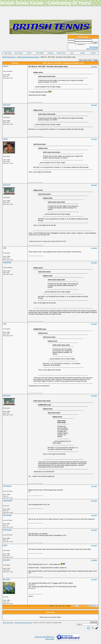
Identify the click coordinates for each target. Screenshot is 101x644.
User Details (40, 53)
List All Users (18, 53)
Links (72, 53)
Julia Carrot (7, 105)
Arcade (83, 53)
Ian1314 (6, 66)
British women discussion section (28, 57)
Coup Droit (6, 560)
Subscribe (94, 622)
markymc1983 (8, 501)
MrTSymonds (7, 486)
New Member (94, 47)
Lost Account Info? (92, 49)
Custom (93, 53)
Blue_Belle (6, 579)
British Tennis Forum (9, 57)
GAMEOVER (7, 262)
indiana (5, 139)
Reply (96, 60)
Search (29, 53)
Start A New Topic (85, 60)
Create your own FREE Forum (44, 637)
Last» (69, 606)
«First (52, 606)
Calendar (50, 53)
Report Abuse (50, 639)
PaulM (5, 545)
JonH (5, 248)
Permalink (94, 67)
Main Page (8, 53)
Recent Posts (61, 53)
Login (95, 43)
